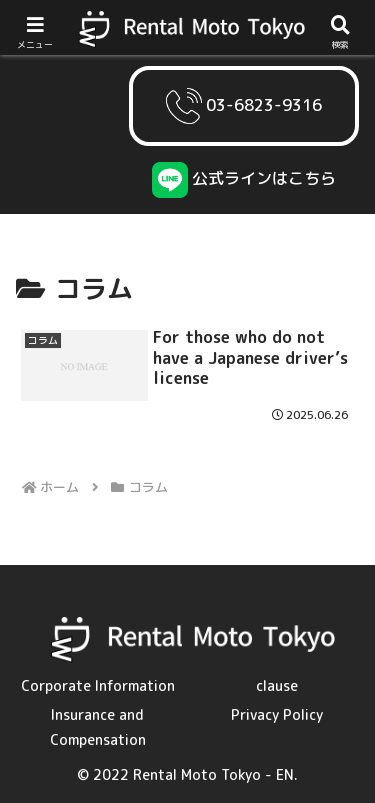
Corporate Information (98, 685)
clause (277, 685)
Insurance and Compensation (98, 727)
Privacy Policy (277, 714)
